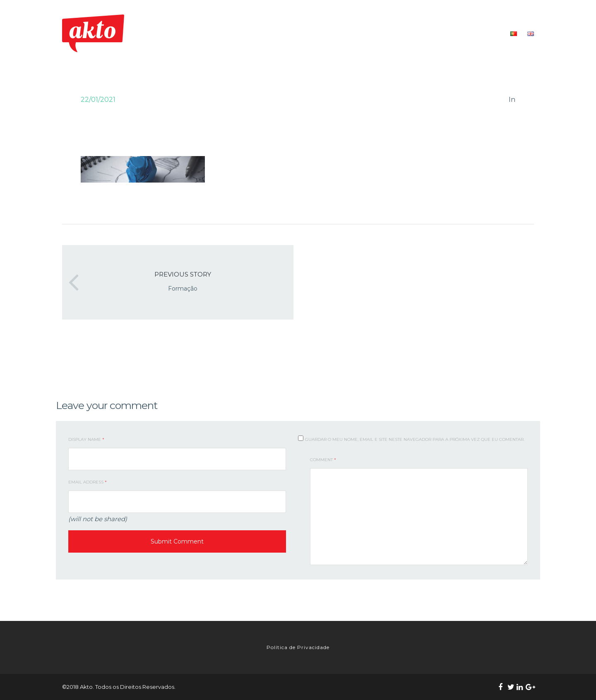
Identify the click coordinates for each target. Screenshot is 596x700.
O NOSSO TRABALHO (349, 33)
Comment (323, 460)
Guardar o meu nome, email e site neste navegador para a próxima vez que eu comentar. (415, 439)
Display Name (86, 439)
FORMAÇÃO (402, 33)
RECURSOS (443, 33)
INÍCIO (256, 33)
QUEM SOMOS (293, 33)
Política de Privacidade (298, 647)
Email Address (88, 482)
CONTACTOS (484, 33)
